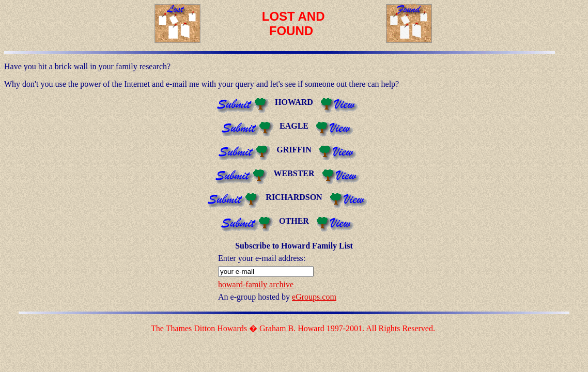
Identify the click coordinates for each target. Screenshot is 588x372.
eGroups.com (314, 297)
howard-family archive (256, 284)
